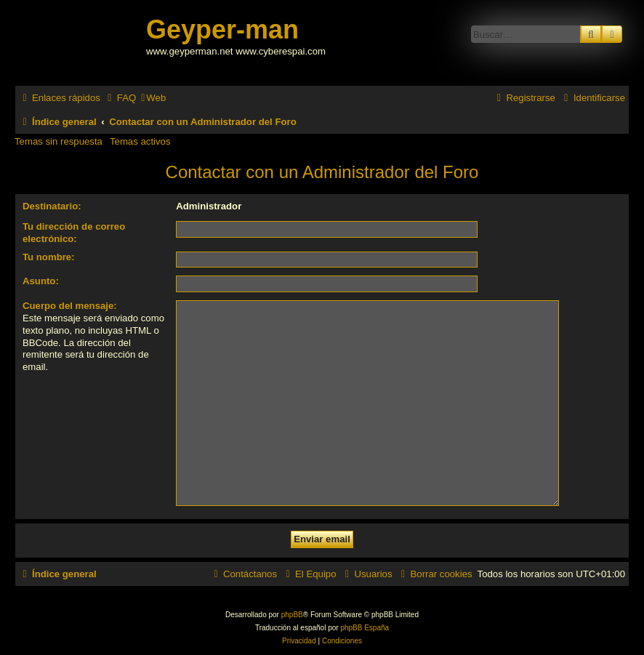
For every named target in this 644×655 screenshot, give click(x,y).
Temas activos (140, 141)
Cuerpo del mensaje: (70, 306)
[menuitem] (120, 98)
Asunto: (41, 281)
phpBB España (365, 628)
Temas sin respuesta (59, 141)
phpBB (292, 615)
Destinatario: (52, 206)
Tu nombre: (49, 257)
